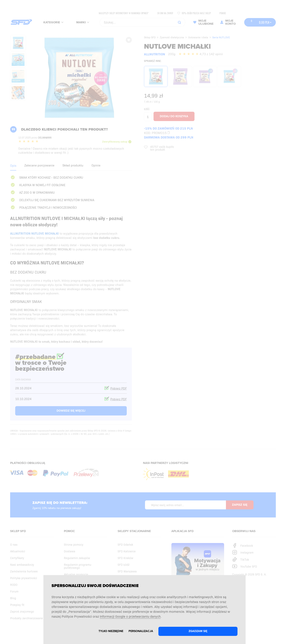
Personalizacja (141, 631)
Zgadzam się (198, 631)
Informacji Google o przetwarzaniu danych (130, 616)
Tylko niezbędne (111, 631)
